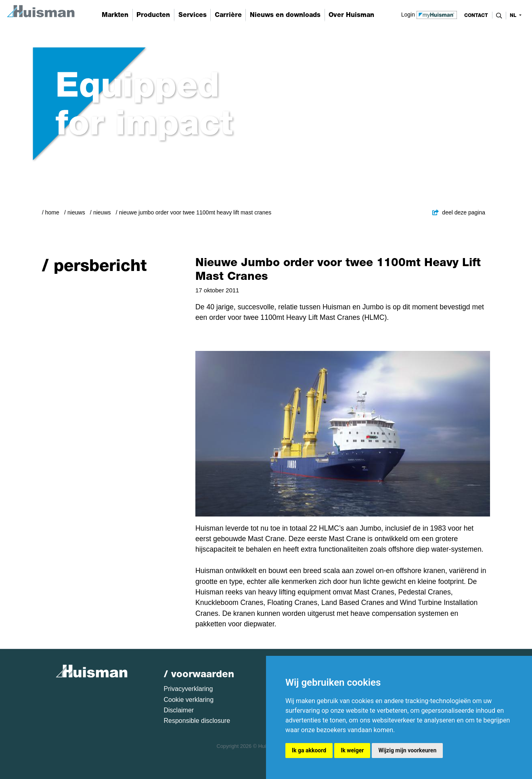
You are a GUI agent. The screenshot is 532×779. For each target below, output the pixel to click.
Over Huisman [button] (351, 15)
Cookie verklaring (189, 700)
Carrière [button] (228, 15)
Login (429, 14)
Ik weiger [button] (352, 750)
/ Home (51, 212)
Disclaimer (179, 710)
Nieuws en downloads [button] (285, 15)
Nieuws (76, 212)
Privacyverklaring (189, 689)
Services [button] (193, 15)
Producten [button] (153, 15)
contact (476, 15)
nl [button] (514, 15)
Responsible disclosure (197, 721)
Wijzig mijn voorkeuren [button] (407, 750)
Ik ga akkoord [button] (309, 750)
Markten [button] (115, 15)
